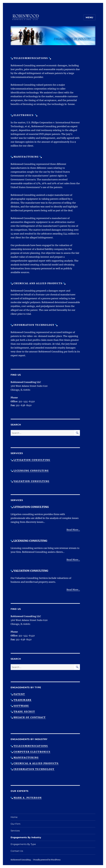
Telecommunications (31, 746)
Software (21, 706)
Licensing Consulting (31, 471)
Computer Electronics (32, 752)
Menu (90, 17)
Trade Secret (24, 712)
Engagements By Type (23, 844)
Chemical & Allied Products (36, 763)
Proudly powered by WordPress (47, 860)
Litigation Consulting (32, 460)
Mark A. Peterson (28, 798)
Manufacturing (26, 758)
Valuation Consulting (31, 481)
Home (14, 817)
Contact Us (17, 851)
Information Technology (34, 769)
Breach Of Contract (30, 717)
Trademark (22, 700)
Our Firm (16, 824)
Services (15, 831)
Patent (19, 694)
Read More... (73, 530)
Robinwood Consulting (21, 860)
